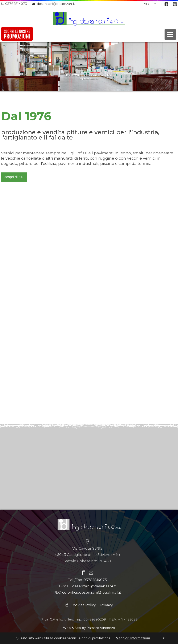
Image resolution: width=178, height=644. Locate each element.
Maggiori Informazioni (133, 638)
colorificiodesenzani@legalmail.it (92, 592)
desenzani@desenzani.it (56, 4)
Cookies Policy (83, 605)
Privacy (107, 605)
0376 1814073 (16, 4)
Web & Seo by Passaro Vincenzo (89, 628)
